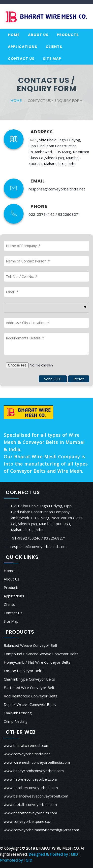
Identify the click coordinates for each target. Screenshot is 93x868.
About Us (38, 35)
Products (68, 35)
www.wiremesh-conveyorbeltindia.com (37, 762)
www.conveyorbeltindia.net (27, 754)
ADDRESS (42, 132)
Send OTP (53, 379)
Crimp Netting (16, 721)
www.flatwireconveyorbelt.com (30, 779)
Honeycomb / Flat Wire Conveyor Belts (37, 662)
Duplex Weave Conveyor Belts (30, 704)
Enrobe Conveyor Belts (24, 671)
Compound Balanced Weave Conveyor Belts (41, 654)
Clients (54, 47)
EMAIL (38, 181)
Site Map (52, 59)
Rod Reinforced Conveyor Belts (31, 696)
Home (14, 35)
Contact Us (21, 59)
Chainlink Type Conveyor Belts (29, 679)
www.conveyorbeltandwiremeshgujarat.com (41, 830)
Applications (23, 47)
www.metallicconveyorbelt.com (30, 804)
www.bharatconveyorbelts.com (30, 813)
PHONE (39, 206)
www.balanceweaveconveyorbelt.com (36, 796)
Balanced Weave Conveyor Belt (31, 645)
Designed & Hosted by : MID (53, 854)
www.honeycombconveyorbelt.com (34, 771)
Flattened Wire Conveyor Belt (29, 687)
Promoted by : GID (16, 860)
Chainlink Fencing (18, 713)
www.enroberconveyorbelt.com (31, 788)
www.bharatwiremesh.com (27, 745)
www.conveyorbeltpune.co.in (28, 821)
